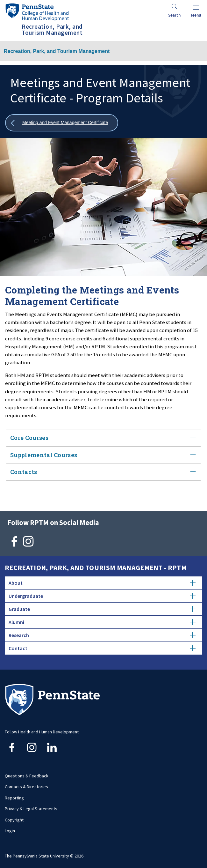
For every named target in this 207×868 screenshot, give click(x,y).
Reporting (14, 798)
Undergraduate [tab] (102, 596)
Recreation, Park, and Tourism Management (57, 51)
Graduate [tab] (102, 609)
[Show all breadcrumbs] (62, 123)
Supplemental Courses (103, 455)
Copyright (14, 820)
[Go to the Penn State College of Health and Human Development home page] (37, 12)
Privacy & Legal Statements (31, 809)
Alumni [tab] (102, 622)
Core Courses (103, 438)
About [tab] (102, 583)
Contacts (103, 472)
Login (10, 831)
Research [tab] (102, 635)
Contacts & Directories (26, 787)
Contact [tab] (102, 648)
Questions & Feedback (27, 776)
